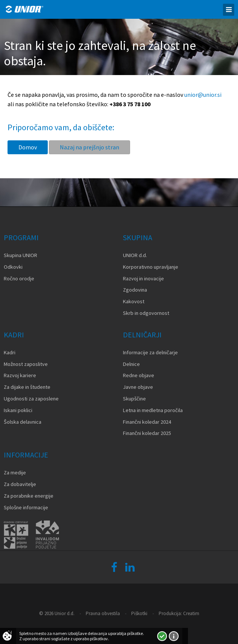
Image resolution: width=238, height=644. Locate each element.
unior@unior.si (203, 95)
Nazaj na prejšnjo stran (89, 147)
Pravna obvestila (103, 613)
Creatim (191, 613)
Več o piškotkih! (174, 636)
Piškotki (139, 613)
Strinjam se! (162, 636)
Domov (28, 147)
